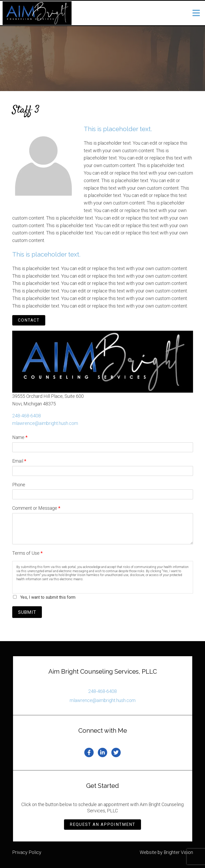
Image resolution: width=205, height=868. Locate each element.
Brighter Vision (178, 852)
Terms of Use (27, 553)
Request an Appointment (102, 824)
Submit (27, 612)
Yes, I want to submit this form (48, 597)
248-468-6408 (27, 416)
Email (19, 461)
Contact (29, 320)
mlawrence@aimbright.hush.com (45, 423)
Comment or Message (36, 508)
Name (20, 437)
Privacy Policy (27, 852)
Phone (19, 485)
